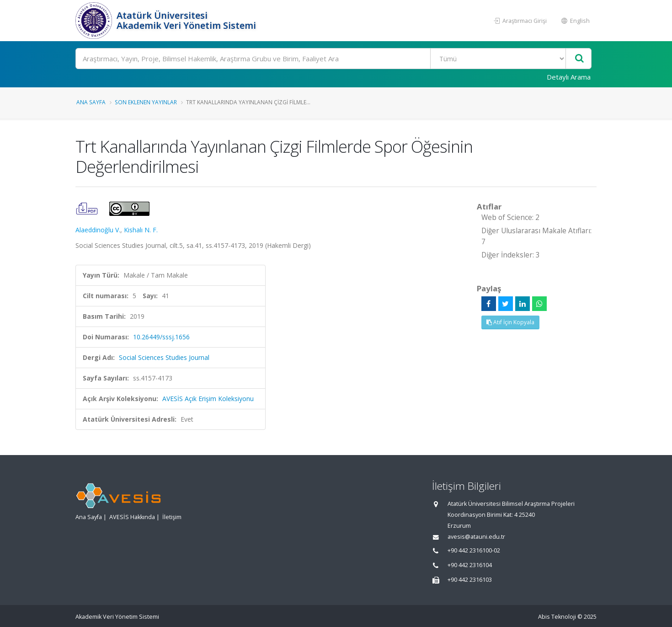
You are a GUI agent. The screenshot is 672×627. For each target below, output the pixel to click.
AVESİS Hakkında (132, 517)
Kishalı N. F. (141, 230)
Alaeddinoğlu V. (98, 230)
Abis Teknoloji (557, 617)
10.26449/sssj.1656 (161, 337)
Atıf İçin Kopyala (510, 322)
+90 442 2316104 (470, 565)
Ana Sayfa (91, 102)
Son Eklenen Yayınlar (146, 102)
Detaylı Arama (569, 77)
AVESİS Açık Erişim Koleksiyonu (208, 399)
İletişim (172, 517)
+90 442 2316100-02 (474, 550)
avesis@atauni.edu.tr (476, 537)
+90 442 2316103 (470, 580)
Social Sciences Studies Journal (164, 357)
